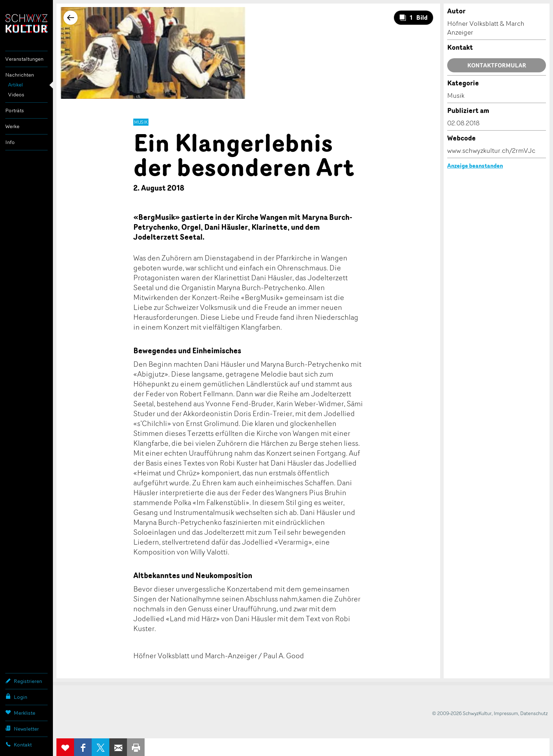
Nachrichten (20, 75)
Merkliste (20, 713)
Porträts (15, 110)
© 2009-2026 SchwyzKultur (462, 713)
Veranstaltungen (24, 59)
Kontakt (19, 744)
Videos (16, 94)
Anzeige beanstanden (475, 166)
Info (10, 142)
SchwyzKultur (26, 23)
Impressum (506, 713)
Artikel (16, 85)
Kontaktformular (497, 65)
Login (16, 697)
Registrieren (24, 681)
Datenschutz (534, 713)
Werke (12, 126)
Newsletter (22, 728)
